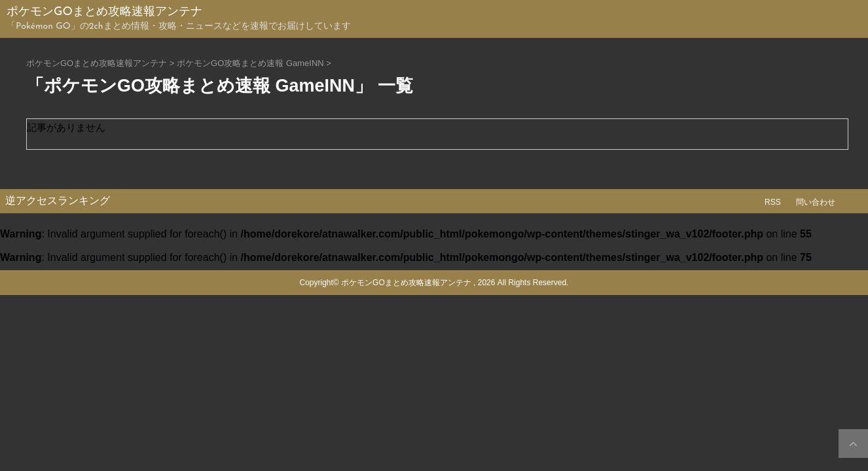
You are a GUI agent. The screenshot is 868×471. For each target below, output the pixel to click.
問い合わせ (816, 202)
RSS (773, 202)
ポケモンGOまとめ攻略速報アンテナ (104, 12)
